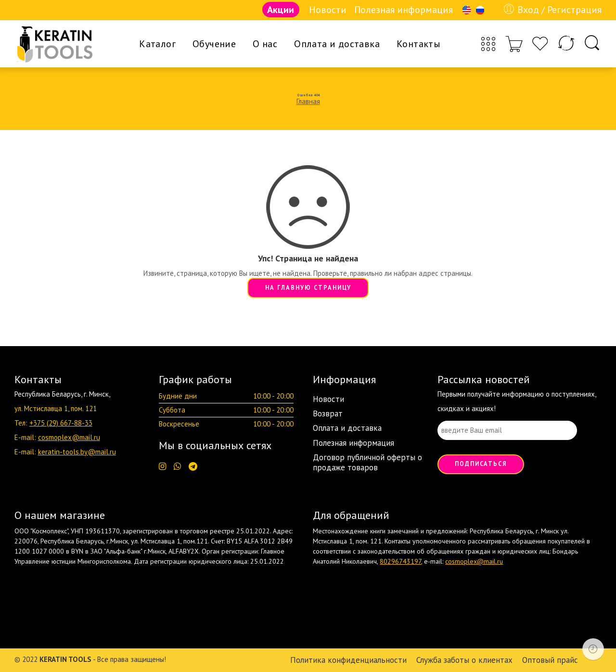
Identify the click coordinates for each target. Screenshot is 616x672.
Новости (328, 10)
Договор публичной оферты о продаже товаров (367, 462)
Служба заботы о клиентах (464, 660)
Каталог (157, 44)
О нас (265, 44)
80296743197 (400, 561)
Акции (281, 10)
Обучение (214, 44)
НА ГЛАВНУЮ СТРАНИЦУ (308, 287)
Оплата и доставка (337, 44)
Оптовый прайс (550, 660)
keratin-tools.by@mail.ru (77, 452)
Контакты (418, 44)
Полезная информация (404, 10)
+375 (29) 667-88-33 (61, 423)
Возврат (328, 414)
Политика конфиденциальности (348, 660)
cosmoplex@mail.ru (69, 437)
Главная (308, 101)
